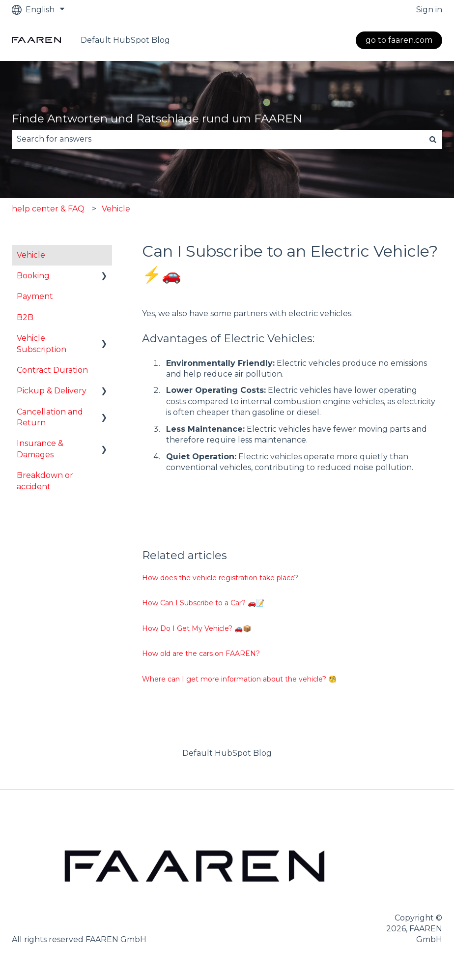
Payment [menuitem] (35, 296)
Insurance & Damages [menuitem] (40, 449)
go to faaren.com (399, 40)
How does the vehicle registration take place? (220, 578)
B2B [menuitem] (25, 317)
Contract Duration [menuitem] (52, 370)
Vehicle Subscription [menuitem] (42, 343)
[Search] (433, 139)
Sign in (429, 10)
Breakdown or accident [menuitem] (45, 481)
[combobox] (218, 139)
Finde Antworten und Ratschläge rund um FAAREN (157, 119)
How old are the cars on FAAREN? (201, 653)
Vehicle (116, 209)
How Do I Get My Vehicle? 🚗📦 (197, 628)
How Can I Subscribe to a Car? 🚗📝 (203, 603)
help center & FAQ (48, 209)
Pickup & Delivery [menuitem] (52, 391)
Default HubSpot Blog (125, 40)
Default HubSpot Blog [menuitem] (227, 753)
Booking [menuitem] (33, 276)
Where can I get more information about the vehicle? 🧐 (239, 679)
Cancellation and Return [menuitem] (50, 417)
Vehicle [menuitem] (31, 255)
